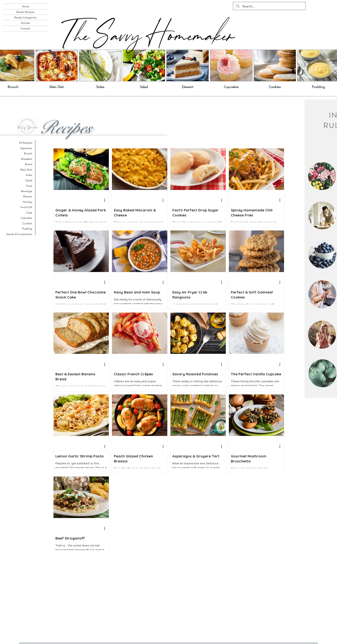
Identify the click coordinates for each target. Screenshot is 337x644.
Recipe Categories (25, 17)
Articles (26, 23)
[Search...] (269, 6)
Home (26, 6)
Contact (26, 28)
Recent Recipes (26, 12)
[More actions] (106, 200)
